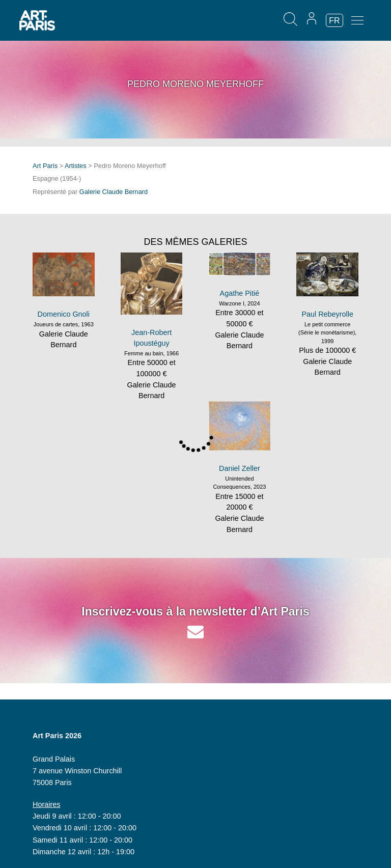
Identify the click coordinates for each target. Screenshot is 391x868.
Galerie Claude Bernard (114, 192)
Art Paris (45, 166)
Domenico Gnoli (64, 314)
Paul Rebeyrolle (327, 314)
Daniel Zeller (240, 468)
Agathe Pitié (240, 293)
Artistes (76, 166)
